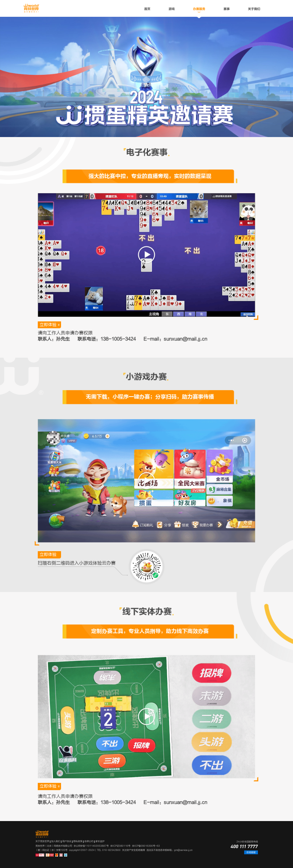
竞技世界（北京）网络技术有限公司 (54, 846)
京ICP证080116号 (120, 846)
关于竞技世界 (42, 841)
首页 (147, 9)
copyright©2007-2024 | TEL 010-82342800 (95, 850)
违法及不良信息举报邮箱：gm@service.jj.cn (170, 850)
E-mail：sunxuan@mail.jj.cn (175, 339)
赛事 (227, 9)
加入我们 (56, 841)
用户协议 (67, 841)
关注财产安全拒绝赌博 (134, 850)
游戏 (172, 9)
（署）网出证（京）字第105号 (52, 850)
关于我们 (254, 9)
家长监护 (100, 841)
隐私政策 (78, 841)
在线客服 (251, 852)
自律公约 (89, 841)
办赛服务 (199, 9)
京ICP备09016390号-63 (146, 846)
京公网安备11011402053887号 (91, 846)
